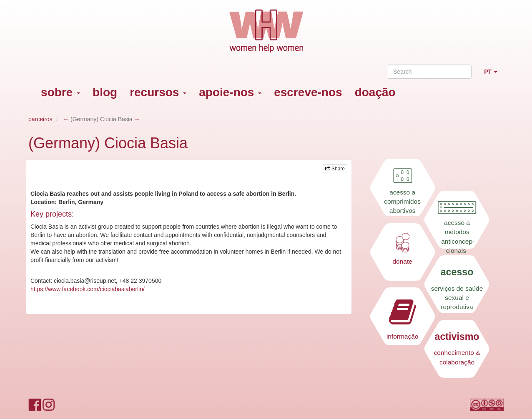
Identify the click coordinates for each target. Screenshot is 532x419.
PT (494, 75)
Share (335, 169)
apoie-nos (230, 92)
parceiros (40, 119)
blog (105, 92)
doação (375, 92)
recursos (158, 92)
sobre (60, 92)
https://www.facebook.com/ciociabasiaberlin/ (88, 289)
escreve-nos (308, 92)
